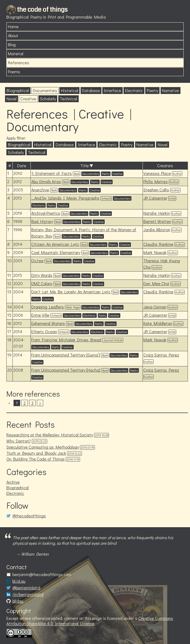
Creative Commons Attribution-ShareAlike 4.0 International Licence (90, 621)
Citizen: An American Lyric (55, 244)
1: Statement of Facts (52, 173)
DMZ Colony (42, 283)
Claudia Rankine (158, 244)
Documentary (45, 90)
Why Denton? (19, 441)
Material (16, 53)
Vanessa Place (157, 173)
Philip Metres (156, 181)
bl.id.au (19, 581)
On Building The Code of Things (36, 459)
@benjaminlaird (26, 588)
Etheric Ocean (44, 331)
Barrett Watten (157, 221)
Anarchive (40, 190)
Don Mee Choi (156, 283)
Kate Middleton (158, 323)
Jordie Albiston (157, 229)
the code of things (42, 10)
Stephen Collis (156, 190)
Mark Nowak (155, 252)
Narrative (170, 90)
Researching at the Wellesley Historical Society (50, 435)
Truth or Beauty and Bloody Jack (36, 453)
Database (91, 90)
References (19, 63)
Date (22, 166)
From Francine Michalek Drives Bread (66, 340)
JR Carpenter (155, 198)
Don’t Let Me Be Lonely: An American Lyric (71, 292)
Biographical (18, 90)
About (13, 35)
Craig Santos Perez (161, 355)
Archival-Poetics (46, 213)
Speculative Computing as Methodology (43, 447)
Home (13, 26)
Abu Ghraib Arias (46, 181)
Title (85, 166)
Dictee (37, 261)
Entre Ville (40, 315)
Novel (12, 99)
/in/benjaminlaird (28, 594)
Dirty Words (42, 275)
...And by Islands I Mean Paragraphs (65, 198)
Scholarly (48, 99)
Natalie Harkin (157, 213)
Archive (13, 482)
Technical (68, 99)
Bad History (42, 221)
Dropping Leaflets (48, 307)
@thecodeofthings (29, 516)
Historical (70, 90)
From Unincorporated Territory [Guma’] (66, 355)
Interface (112, 90)
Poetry (153, 90)
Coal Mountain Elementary (56, 252)
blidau (18, 601)
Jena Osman (155, 307)
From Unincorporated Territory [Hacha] (66, 370)
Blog (12, 44)
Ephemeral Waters (48, 323)
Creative (28, 99)
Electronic (134, 90)
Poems (14, 72)
